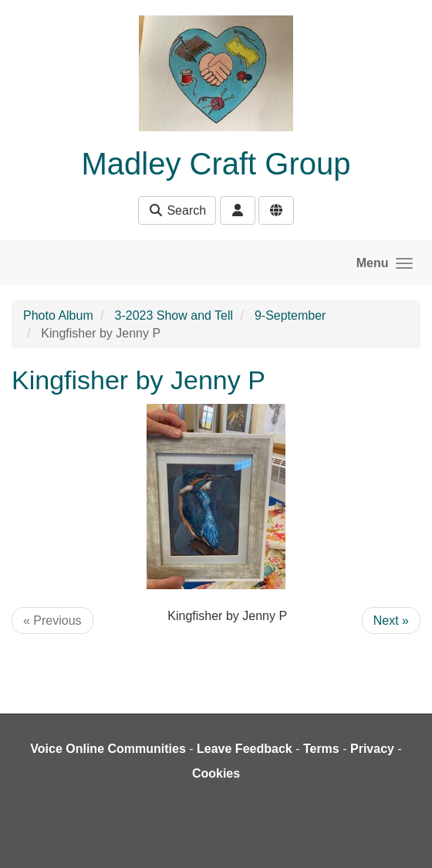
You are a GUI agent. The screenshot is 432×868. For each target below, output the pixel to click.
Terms (321, 749)
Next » (391, 620)
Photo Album (58, 315)
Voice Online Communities (108, 749)
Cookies (216, 773)
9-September (290, 315)
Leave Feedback (245, 749)
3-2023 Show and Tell (174, 315)
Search (177, 210)
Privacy (372, 749)
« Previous (52, 620)
